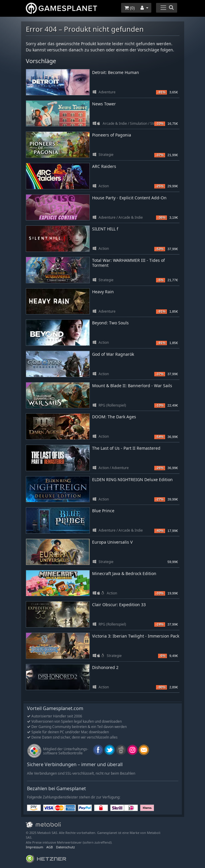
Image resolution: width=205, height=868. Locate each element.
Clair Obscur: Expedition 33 (119, 605)
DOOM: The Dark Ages (114, 417)
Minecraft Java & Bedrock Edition (124, 573)
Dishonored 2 (105, 667)
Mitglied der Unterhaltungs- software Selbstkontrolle (66, 751)
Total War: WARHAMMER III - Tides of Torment (128, 263)
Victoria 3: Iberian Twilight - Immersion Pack (136, 636)
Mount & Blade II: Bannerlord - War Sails (132, 386)
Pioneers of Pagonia (112, 135)
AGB (50, 847)
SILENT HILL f (105, 229)
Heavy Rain (103, 292)
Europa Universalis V (112, 542)
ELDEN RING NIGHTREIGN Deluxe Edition (132, 479)
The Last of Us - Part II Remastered (126, 448)
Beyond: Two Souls (110, 323)
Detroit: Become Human (116, 72)
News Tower (104, 104)
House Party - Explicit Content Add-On (129, 198)
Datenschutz (65, 847)
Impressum (34, 847)
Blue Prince (103, 511)
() (129, 8)
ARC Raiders (104, 166)
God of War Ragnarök (113, 354)
